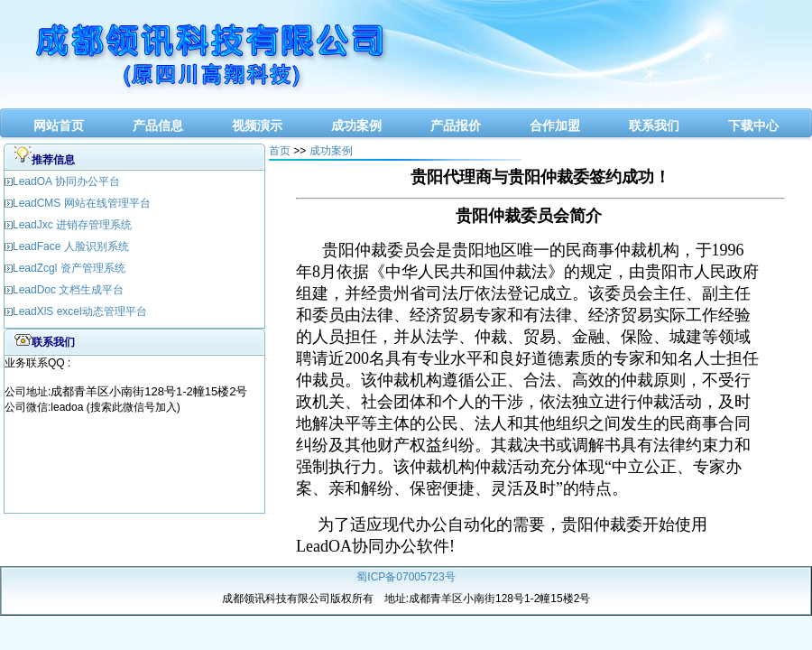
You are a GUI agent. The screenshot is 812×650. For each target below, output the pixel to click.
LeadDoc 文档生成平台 (68, 290)
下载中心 (753, 125)
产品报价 (456, 125)
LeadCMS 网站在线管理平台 (82, 203)
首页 (280, 151)
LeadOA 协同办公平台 (66, 181)
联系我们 (654, 125)
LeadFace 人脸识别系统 (71, 246)
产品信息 (158, 125)
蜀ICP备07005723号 (406, 577)
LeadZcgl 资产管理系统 (69, 268)
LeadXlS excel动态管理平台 (80, 311)
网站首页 (59, 125)
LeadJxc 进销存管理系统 (72, 225)
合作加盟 (555, 125)
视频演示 (257, 125)
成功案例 (356, 125)
